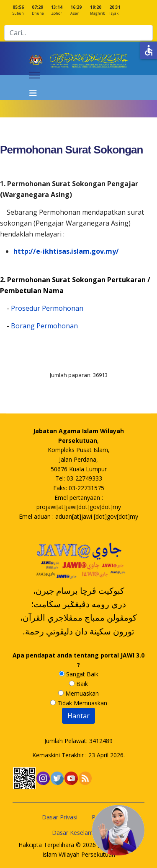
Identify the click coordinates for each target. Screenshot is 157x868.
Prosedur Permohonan (47, 308)
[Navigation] (35, 88)
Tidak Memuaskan (79, 703)
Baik (78, 684)
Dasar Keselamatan (79, 833)
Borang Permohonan (44, 326)
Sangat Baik (79, 674)
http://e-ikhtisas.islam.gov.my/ (66, 251)
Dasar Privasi (60, 817)
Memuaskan (78, 693)
